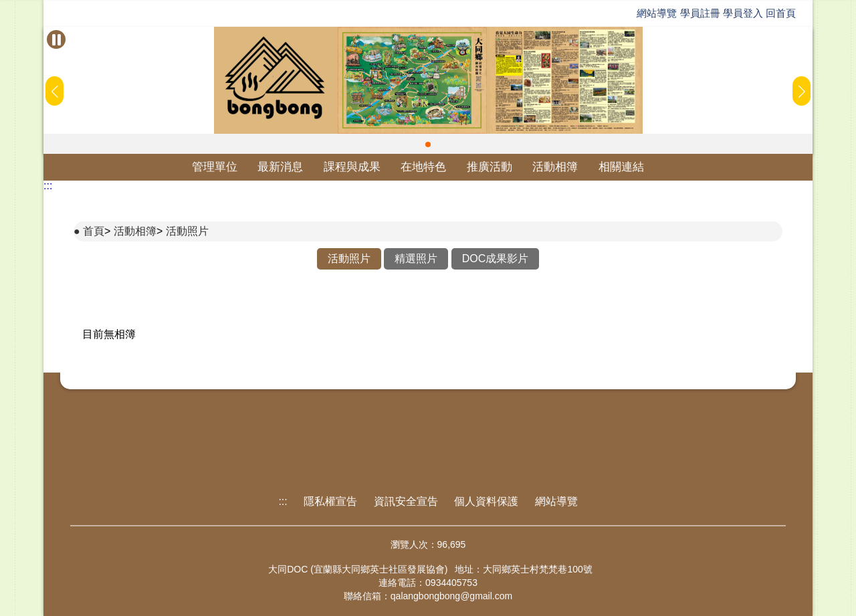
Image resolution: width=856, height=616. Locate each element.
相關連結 (621, 167)
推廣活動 (490, 167)
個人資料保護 (486, 501)
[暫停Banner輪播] (56, 39)
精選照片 (416, 259)
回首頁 (781, 13)
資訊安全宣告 (406, 501)
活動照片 (187, 231)
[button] (428, 144)
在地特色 (423, 167)
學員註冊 (700, 13)
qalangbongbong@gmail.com (451, 596)
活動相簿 (555, 167)
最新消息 (280, 167)
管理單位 (215, 167)
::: (48, 186)
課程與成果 (352, 167)
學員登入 (743, 13)
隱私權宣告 (330, 501)
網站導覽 (657, 13)
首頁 (94, 231)
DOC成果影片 (496, 259)
